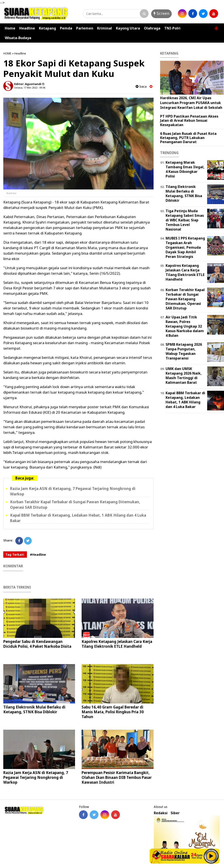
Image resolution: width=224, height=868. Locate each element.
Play (211, 856)
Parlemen (85, 28)
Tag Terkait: (15, 555)
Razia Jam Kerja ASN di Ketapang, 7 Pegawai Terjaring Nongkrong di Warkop (36, 777)
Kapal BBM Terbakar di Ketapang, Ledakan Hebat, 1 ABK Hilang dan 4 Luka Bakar (185, 400)
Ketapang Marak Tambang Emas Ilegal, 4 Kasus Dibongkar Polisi (185, 169)
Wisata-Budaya (18, 38)
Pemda (66, 28)
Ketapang (47, 28)
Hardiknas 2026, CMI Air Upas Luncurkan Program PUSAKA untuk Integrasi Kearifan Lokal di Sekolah (191, 103)
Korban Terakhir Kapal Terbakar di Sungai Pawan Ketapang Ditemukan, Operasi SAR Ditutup (185, 299)
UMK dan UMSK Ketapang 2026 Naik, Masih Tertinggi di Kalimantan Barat (184, 375)
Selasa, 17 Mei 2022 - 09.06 (30, 88)
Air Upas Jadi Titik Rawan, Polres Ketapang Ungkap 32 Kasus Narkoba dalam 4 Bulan (185, 326)
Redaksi (161, 813)
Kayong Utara (128, 28)
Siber (175, 813)
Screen (161, 13)
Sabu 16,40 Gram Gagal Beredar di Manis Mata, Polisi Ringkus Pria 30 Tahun (113, 712)
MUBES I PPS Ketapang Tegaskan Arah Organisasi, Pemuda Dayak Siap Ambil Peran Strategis (185, 247)
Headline (27, 28)
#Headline (38, 555)
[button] (216, 26)
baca (141, 86)
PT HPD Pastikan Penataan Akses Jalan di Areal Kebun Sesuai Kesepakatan (189, 120)
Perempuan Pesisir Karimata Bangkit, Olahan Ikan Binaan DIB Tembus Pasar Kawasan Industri (117, 777)
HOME (7, 53)
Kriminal (105, 28)
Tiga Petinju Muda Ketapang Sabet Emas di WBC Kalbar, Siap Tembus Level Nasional (185, 220)
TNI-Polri (172, 28)
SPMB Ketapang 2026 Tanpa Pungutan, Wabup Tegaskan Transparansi (184, 351)
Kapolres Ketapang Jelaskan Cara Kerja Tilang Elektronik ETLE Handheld (117, 644)
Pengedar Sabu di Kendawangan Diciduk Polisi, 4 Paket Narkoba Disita (37, 644)
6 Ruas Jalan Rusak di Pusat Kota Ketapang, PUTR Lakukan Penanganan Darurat (188, 138)
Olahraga (152, 28)
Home (10, 28)
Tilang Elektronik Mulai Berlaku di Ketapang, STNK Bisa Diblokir (34, 709)
